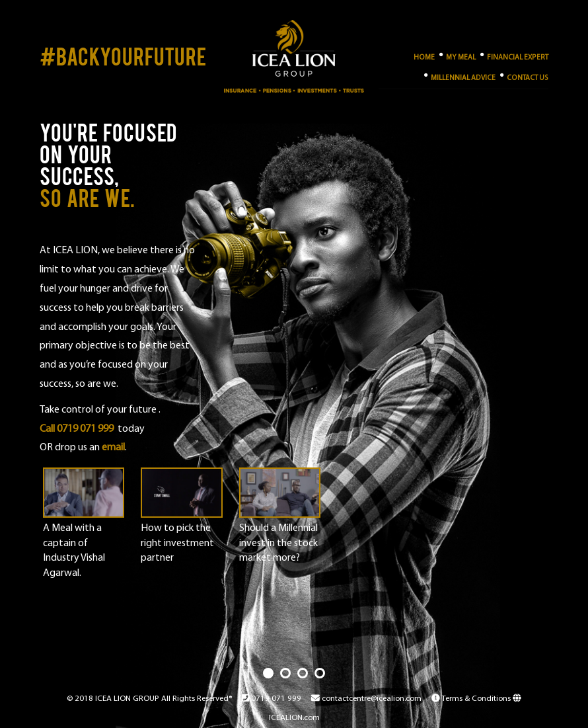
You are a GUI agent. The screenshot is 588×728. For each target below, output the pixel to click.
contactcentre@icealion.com (366, 699)
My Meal (457, 55)
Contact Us (524, 76)
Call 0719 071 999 (77, 429)
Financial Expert (514, 55)
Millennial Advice (459, 76)
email (113, 448)
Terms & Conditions (472, 699)
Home (424, 58)
